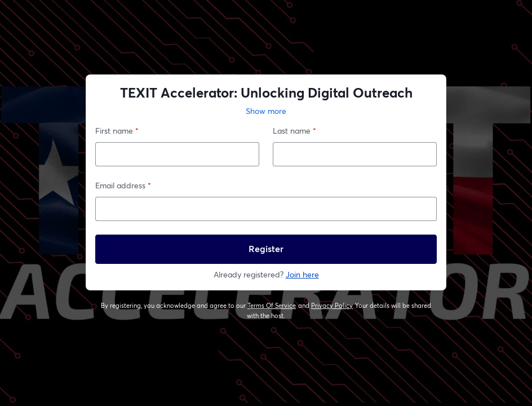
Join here (302, 274)
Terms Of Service (272, 306)
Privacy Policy (332, 306)
